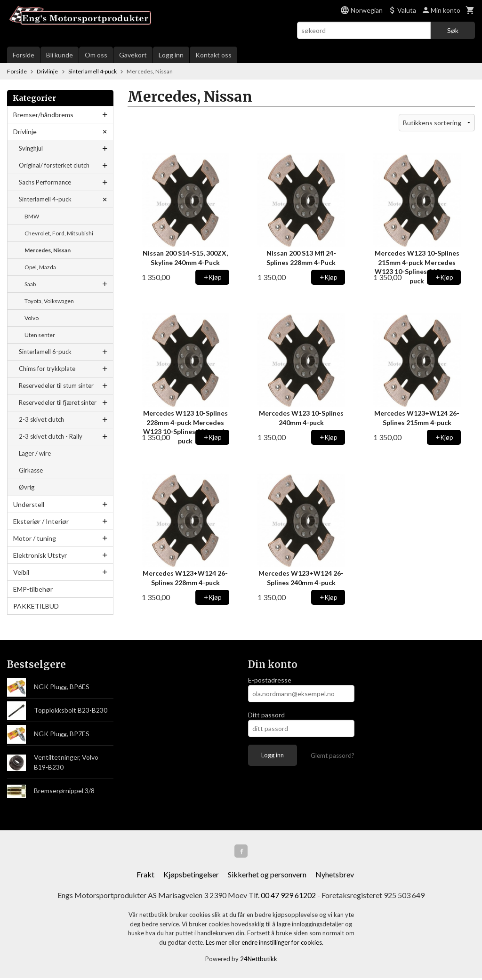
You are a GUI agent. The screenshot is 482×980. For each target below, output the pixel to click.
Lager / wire (35, 453)
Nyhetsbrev (335, 876)
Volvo (32, 318)
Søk (453, 30)
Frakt (145, 876)
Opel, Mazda (40, 267)
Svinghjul (31, 148)
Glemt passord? (333, 755)
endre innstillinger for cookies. (282, 944)
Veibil (21, 572)
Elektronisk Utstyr (40, 555)
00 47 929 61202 (288, 897)
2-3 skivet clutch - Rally (51, 436)
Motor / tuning (35, 538)
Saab (30, 284)
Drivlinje (25, 132)
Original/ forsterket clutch (54, 165)
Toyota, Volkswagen (49, 301)
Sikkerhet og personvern (267, 876)
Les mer (217, 944)
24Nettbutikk (259, 961)
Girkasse (31, 470)
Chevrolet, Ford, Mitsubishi (59, 233)
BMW (32, 216)
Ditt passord (266, 715)
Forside (24, 55)
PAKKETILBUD (36, 606)
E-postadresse (270, 680)
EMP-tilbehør (33, 589)
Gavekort (133, 55)
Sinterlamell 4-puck (45, 199)
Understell (29, 504)
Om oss (96, 55)
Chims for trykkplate (47, 369)
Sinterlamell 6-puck (45, 352)
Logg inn (171, 55)
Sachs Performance (45, 182)
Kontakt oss (213, 55)
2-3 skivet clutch (41, 419)
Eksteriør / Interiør (41, 521)
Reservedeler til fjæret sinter (58, 402)
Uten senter (40, 335)
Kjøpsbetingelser (191, 876)
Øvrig (27, 487)
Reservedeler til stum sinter (56, 386)
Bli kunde (60, 55)
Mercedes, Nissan (48, 250)
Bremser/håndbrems (43, 115)
